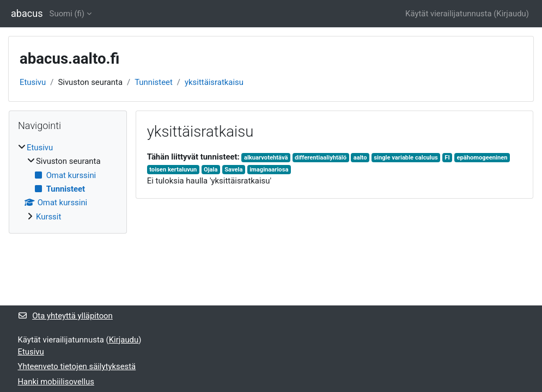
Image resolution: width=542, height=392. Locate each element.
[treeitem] (68, 182)
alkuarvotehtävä (266, 158)
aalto (360, 158)
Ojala (211, 170)
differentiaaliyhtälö (321, 158)
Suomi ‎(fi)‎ (67, 14)
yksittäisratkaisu (214, 82)
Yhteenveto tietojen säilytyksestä (77, 366)
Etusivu (33, 82)
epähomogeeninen (482, 158)
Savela (233, 170)
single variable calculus (406, 158)
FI (447, 158)
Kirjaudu (511, 14)
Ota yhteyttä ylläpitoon (65, 316)
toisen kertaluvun (173, 170)
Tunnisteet (154, 82)
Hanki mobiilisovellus (56, 382)
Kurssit (48, 217)
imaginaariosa (269, 170)
